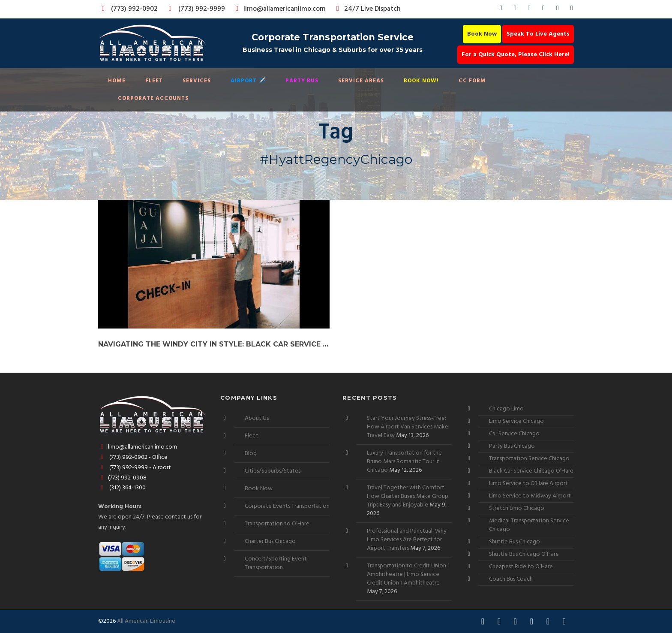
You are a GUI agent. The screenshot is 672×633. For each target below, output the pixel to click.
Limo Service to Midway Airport (530, 496)
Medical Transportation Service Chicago (529, 525)
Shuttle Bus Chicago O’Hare (524, 554)
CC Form (472, 81)
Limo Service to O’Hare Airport (528, 484)
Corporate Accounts (153, 98)
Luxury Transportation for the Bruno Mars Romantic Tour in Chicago (404, 462)
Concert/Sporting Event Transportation (276, 563)
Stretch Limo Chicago (517, 508)
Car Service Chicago (514, 434)
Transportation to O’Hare (277, 524)
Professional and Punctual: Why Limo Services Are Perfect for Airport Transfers (407, 540)
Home (117, 81)
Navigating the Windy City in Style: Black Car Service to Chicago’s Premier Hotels (214, 344)
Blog (251, 454)
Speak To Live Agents (538, 34)
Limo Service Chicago (516, 421)
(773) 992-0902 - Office (133, 457)
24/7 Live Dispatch (367, 9)
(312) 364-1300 (122, 488)
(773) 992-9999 (195, 9)
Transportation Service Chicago (529, 459)
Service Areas (361, 81)
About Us (257, 418)
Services (197, 81)
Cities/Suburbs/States (273, 471)
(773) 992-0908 (122, 478)
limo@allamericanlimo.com (279, 9)
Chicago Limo (506, 409)
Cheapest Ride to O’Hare (521, 567)
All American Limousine (146, 621)
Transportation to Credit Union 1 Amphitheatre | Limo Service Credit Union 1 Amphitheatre (408, 574)
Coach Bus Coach (511, 579)
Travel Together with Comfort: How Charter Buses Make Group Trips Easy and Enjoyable (408, 496)
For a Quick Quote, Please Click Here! (516, 55)
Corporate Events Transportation (287, 506)
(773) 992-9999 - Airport (135, 468)
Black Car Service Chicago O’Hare (531, 471)
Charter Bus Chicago (270, 541)
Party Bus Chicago (512, 446)
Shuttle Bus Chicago (514, 542)
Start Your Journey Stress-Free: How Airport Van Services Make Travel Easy (408, 427)
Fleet (154, 81)
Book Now (482, 34)
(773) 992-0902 (128, 9)
